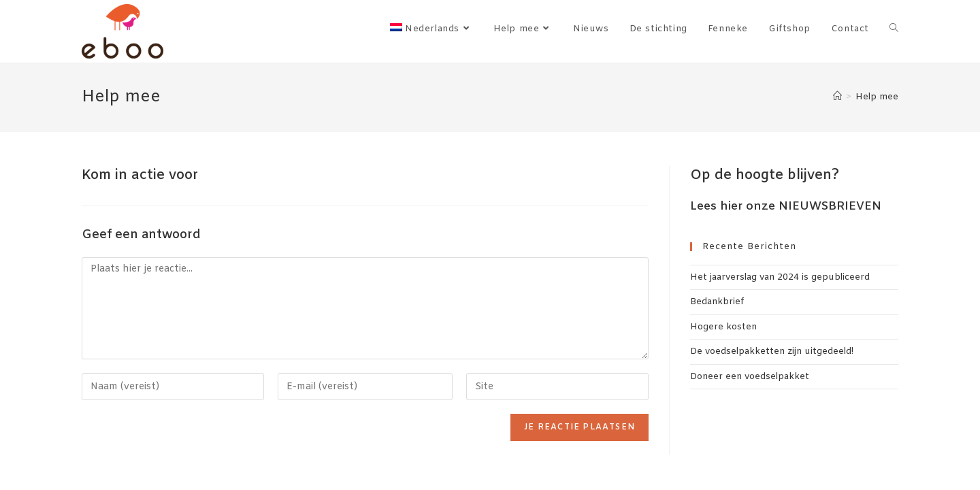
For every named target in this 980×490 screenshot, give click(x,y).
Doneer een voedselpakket (750, 377)
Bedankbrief (717, 302)
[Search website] (894, 29)
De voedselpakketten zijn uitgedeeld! (772, 352)
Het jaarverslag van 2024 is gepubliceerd (780, 277)
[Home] (837, 97)
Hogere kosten (723, 327)
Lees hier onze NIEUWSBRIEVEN (786, 207)
